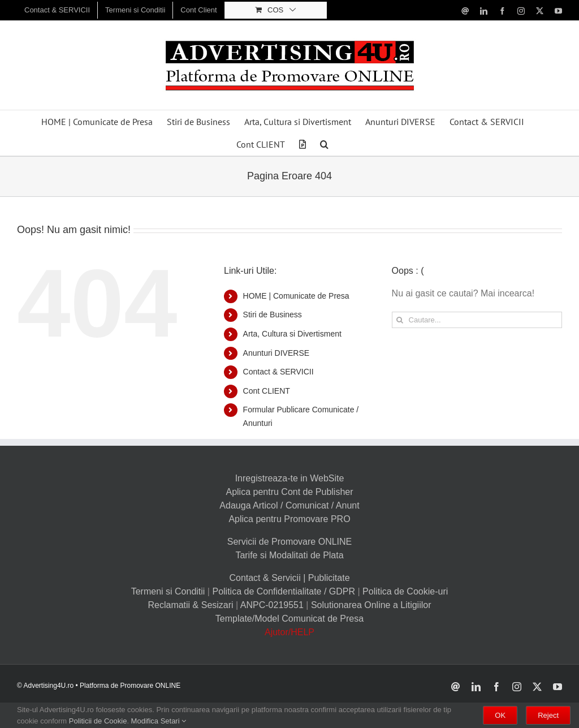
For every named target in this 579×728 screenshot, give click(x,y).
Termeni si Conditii (168, 591)
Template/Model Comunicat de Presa (289, 619)
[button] (324, 144)
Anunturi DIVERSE (276, 353)
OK (500, 715)
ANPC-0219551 (272, 605)
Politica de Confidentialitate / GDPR (284, 591)
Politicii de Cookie (98, 721)
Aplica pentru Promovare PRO (289, 519)
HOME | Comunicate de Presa (296, 296)
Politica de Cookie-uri (405, 591)
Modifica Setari (159, 721)
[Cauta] (400, 320)
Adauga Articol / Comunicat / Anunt (289, 505)
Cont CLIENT (267, 391)
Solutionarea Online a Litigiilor (371, 605)
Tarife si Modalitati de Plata (289, 555)
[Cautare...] (477, 320)
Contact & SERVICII (278, 372)
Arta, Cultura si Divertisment (292, 334)
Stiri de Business (273, 315)
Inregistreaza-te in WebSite (290, 478)
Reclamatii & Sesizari (190, 605)
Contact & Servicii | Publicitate (289, 578)
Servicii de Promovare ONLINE (290, 542)
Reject (548, 715)
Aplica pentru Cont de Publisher (289, 492)
